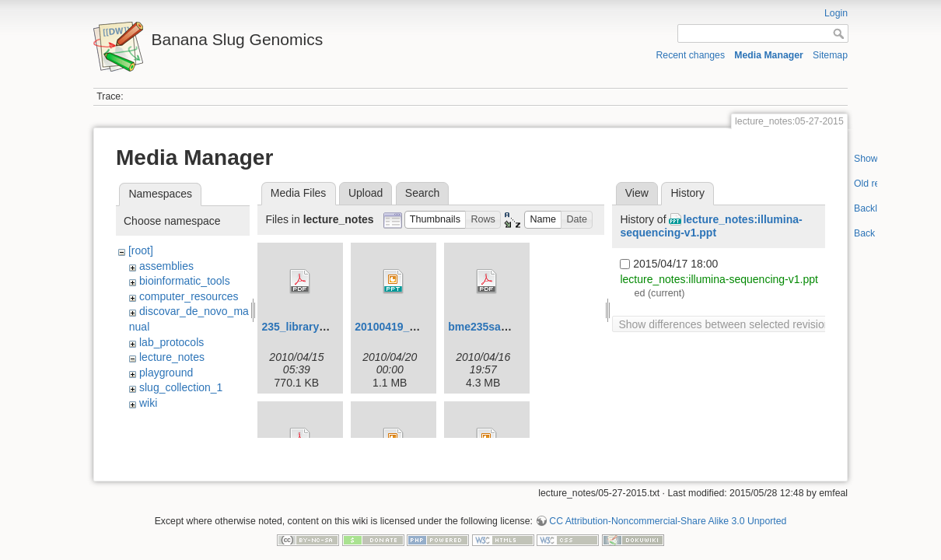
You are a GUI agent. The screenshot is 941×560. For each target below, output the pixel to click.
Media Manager (769, 55)
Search (422, 193)
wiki (148, 403)
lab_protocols (171, 342)
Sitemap (830, 55)
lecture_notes (172, 357)
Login (836, 13)
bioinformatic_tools (185, 281)
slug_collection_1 (181, 387)
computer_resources (189, 296)
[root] (141, 250)
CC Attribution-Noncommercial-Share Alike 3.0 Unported (668, 509)
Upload (366, 193)
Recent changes (691, 55)
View (637, 193)
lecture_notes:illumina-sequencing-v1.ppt (711, 226)
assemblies (166, 266)
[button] (436, 220)
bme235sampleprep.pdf (509, 327)
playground (166, 373)
